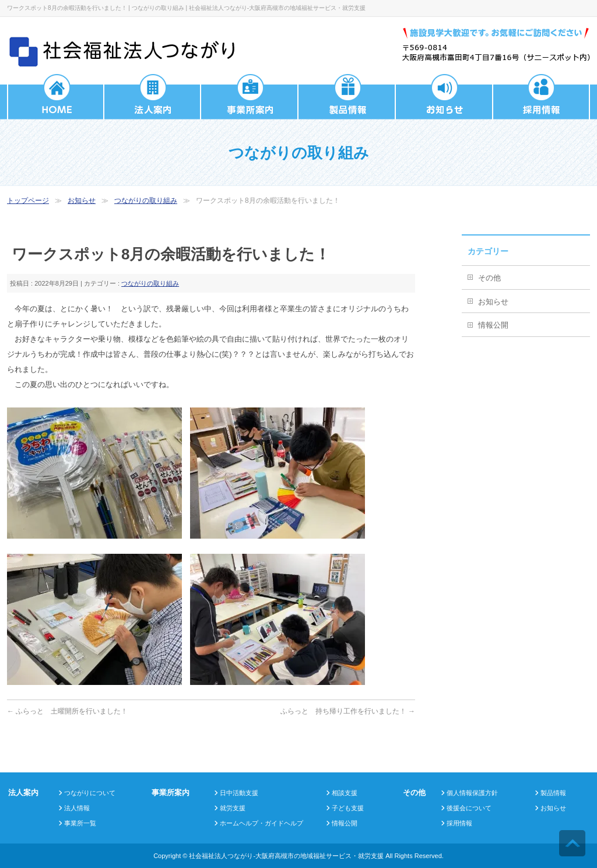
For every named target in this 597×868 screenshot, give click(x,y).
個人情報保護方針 (472, 793)
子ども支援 (348, 808)
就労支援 (233, 808)
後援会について (469, 808)
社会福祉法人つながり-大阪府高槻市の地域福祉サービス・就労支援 (286, 856)
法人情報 (77, 808)
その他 (489, 278)
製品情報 (553, 793)
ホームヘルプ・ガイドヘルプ (261, 823)
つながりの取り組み (146, 201)
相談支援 (345, 793)
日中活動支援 (239, 793)
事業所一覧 (80, 823)
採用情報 (459, 823)
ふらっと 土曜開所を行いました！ (67, 711)
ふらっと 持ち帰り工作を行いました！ (348, 711)
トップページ (28, 201)
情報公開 (493, 325)
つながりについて (90, 793)
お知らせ (82, 201)
